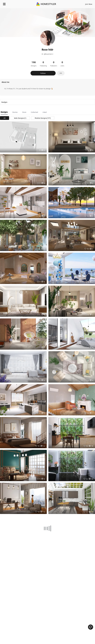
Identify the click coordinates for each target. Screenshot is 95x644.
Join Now (89, 4)
